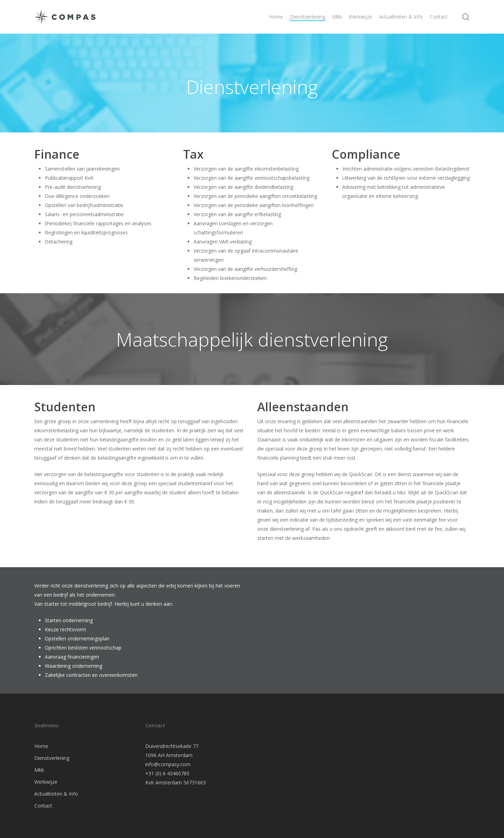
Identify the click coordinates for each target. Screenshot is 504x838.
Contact (43, 806)
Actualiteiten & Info (56, 794)
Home (41, 746)
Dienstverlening (52, 758)
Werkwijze (46, 782)
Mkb (39, 770)
